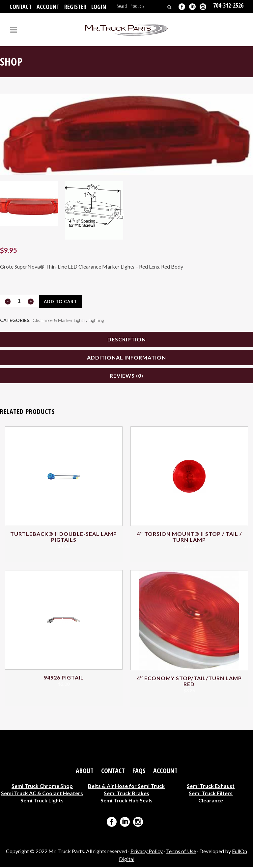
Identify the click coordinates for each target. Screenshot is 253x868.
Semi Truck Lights (42, 801)
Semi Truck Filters (211, 794)
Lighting (96, 320)
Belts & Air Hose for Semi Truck (126, 787)
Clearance (211, 801)
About (85, 772)
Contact (21, 7)
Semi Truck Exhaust (211, 787)
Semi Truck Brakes (126, 794)
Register (75, 7)
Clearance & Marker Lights (59, 320)
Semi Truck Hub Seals (126, 801)
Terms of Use (181, 852)
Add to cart (60, 302)
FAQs (139, 772)
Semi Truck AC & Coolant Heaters (42, 794)
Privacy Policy (147, 852)
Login (99, 7)
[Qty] (19, 301)
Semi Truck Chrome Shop (42, 787)
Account (48, 7)
